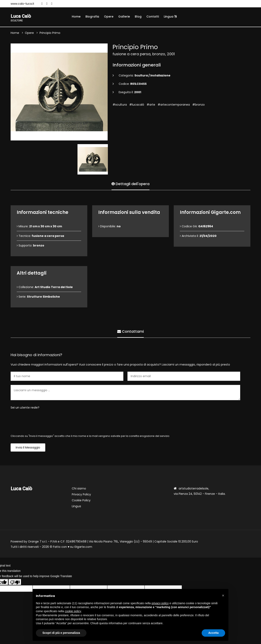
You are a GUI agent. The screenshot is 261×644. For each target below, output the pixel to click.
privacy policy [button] (160, 603)
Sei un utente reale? (25, 408)
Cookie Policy (81, 501)
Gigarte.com (83, 547)
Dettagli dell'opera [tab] (130, 184)
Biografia (92, 17)
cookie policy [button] (73, 611)
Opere (109, 17)
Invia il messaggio (28, 448)
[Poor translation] (15, 582)
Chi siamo (79, 489)
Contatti (153, 17)
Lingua (170, 17)
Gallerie (124, 17)
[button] (223, 595)
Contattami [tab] (130, 331)
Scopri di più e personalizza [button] (61, 633)
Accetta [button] (213, 633)
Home (76, 17)
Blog (138, 17)
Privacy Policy (81, 495)
